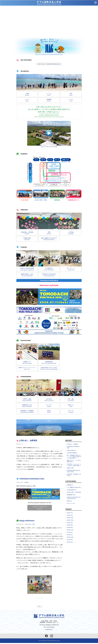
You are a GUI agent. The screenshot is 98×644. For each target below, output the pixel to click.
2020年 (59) (70, 525)
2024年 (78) (70, 516)
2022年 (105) (70, 520)
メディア (27, 101)
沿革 (71, 95)
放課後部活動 (49, 354)
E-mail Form (49, 631)
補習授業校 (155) (71, 495)
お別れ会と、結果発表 (28, 441)
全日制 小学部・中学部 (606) (74, 493)
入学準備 (71, 234)
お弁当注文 (49, 400)
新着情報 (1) (70, 485)
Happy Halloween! (27, 522)
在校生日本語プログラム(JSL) (49, 369)
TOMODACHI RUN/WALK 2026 (53, 64)
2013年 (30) (70, 542)
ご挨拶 (27, 95)
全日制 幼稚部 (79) (71, 490)
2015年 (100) (70, 538)
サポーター (71, 412)
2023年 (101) (70, 518)
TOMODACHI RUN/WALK (49, 276)
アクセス (71, 101)
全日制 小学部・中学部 (30, 526)
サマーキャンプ (71, 261)
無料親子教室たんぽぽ (27, 276)
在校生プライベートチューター (27, 369)
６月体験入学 (49, 261)
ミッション (49, 95)
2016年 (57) (70, 535)
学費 (49, 234)
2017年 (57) (70, 533)
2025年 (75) (70, 513)
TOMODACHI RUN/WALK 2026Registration (40, 509)
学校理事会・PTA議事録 (27, 412)
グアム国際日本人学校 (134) (74, 488)
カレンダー (49, 406)
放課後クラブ (27, 354)
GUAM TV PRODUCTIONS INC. (48, 147)
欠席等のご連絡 (27, 400)
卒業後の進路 (27, 239)
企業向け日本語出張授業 (27, 261)
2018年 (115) (70, 530)
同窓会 (49, 412)
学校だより (71, 406)
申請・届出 (71, 400)
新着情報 (26, 483)
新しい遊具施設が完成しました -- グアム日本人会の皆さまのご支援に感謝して (74, 457)
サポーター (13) (71, 504)
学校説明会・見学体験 (27, 234)
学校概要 (49, 101)
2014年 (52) (70, 540)
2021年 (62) (70, 523)
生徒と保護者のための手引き (49, 239)
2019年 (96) (70, 528)
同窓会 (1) (69, 501)
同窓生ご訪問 (70, 468)
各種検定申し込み (27, 406)
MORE (39, 608)
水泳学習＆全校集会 (72, 453)
